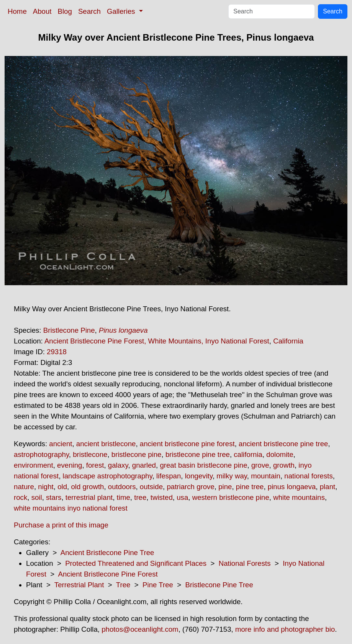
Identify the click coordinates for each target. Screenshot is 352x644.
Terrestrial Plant (79, 585)
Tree (123, 585)
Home (17, 11)
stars (54, 497)
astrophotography (41, 454)
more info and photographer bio (285, 629)
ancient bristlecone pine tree (283, 444)
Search (89, 11)
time (124, 497)
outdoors (122, 487)
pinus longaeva (292, 487)
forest (95, 465)
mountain (266, 476)
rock (20, 497)
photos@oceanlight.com (140, 629)
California (288, 341)
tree (140, 497)
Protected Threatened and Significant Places (136, 563)
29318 (57, 352)
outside (151, 487)
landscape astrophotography (108, 476)
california (248, 454)
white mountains (299, 497)
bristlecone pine (137, 454)
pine (225, 487)
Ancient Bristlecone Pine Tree (107, 553)
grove (260, 465)
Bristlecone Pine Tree (219, 585)
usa (182, 497)
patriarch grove (190, 487)
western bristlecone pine (231, 497)
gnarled (144, 465)
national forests (309, 476)
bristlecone (90, 454)
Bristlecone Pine (69, 330)
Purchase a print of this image (61, 525)
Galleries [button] (122, 11)
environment (34, 465)
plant (327, 487)
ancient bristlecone (106, 444)
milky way (232, 476)
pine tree (250, 487)
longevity (199, 476)
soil (37, 497)
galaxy (118, 465)
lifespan (169, 476)
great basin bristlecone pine (203, 465)
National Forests (245, 563)
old (62, 487)
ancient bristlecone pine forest (187, 444)
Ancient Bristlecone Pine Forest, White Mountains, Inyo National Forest (157, 341)
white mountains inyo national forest (71, 508)
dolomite (280, 454)
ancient (61, 444)
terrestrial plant (89, 497)
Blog (65, 11)
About (42, 11)
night (46, 487)
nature (24, 487)
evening (70, 465)
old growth (87, 487)
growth (284, 465)
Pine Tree (158, 585)
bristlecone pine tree (198, 454)
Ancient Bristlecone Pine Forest (108, 574)
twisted (162, 497)
